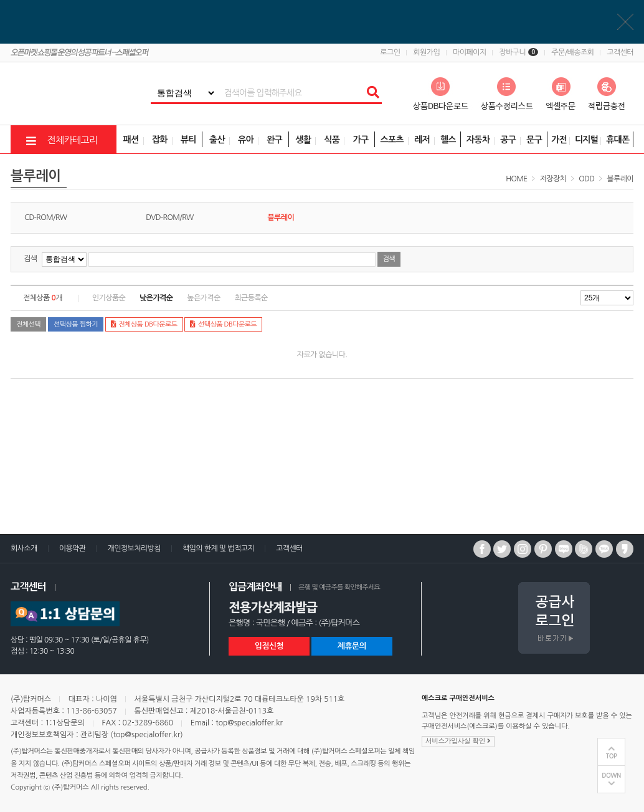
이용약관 (73, 548)
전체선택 (28, 324)
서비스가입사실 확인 (458, 741)
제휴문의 (352, 646)
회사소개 (24, 548)
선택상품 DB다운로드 (223, 324)
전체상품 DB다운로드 (144, 324)
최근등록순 (251, 298)
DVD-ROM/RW (170, 217)
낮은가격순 (156, 298)
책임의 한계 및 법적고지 (218, 548)
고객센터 (620, 52)
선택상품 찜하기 (76, 324)
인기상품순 (109, 298)
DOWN (611, 776)
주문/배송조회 (572, 52)
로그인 (390, 52)
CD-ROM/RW (46, 217)
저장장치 (553, 179)
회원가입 (426, 52)
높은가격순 (203, 298)
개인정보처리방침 (134, 548)
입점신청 (269, 646)
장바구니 (519, 52)
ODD (586, 179)
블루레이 (620, 179)
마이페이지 (469, 52)
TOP (612, 756)
